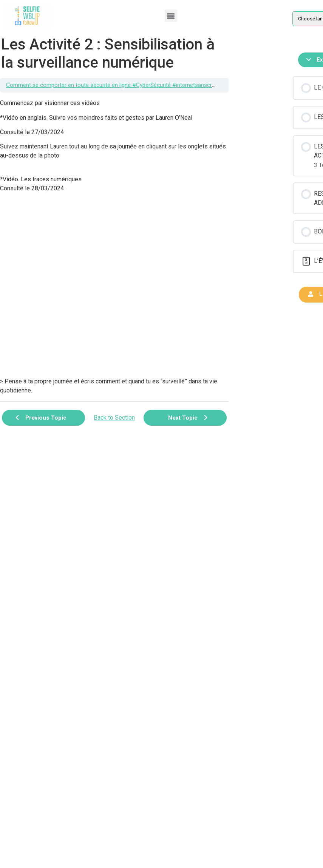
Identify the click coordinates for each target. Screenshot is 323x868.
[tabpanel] (114, 247)
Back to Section (114, 418)
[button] (171, 16)
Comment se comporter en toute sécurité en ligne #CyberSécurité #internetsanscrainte (115, 85)
